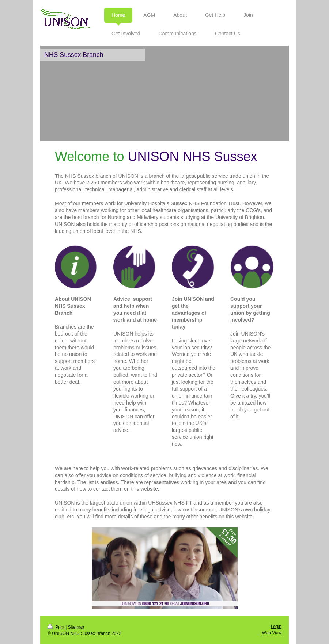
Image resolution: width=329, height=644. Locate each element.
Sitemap (76, 627)
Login (276, 626)
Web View (272, 633)
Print (56, 627)
